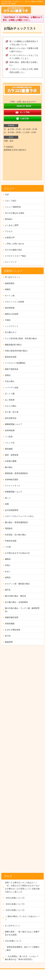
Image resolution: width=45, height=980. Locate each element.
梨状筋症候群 (11, 357)
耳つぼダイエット (13, 277)
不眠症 (8, 320)
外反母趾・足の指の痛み (15, 535)
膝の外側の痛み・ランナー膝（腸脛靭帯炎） (22, 610)
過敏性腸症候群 (12, 617)
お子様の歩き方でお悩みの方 (17, 553)
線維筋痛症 (10, 283)
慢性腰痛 (9, 449)
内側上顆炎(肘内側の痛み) (16, 351)
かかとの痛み (11, 406)
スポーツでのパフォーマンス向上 (19, 516)
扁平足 (8, 590)
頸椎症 (8, 289)
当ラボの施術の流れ (14, 250)
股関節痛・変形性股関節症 (16, 473)
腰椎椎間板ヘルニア (14, 424)
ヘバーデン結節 (12, 388)
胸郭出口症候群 (12, 314)
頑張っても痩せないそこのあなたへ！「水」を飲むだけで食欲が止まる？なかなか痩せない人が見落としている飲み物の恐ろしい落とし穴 (22, 887)
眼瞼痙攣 (9, 642)
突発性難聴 (10, 624)
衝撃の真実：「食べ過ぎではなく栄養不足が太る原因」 (22, 933)
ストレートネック (13, 486)
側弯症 (8, 375)
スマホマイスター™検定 (15, 256)
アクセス (9, 231)
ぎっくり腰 (10, 394)
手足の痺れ (10, 381)
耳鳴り (8, 565)
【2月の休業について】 (15, 910)
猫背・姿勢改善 (12, 455)
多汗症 (8, 636)
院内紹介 (9, 219)
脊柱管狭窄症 (11, 418)
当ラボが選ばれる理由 (15, 213)
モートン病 (10, 296)
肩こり (8, 498)
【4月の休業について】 (15, 898)
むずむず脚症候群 (13, 630)
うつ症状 (9, 437)
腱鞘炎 (8, 559)
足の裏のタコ (11, 332)
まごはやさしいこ (13, 926)
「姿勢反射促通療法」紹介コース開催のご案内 (22, 949)
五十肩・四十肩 (12, 412)
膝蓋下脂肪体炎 (12, 369)
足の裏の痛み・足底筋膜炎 (16, 602)
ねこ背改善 (10, 400)
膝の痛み (9, 467)
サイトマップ (11, 262)
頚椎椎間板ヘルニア (14, 492)
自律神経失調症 (12, 480)
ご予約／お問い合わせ (15, 244)
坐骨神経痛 (10, 430)
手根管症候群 (11, 541)
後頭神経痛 (10, 308)
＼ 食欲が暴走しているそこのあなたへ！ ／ (22, 918)
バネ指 (8, 547)
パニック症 (10, 443)
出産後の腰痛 (11, 461)
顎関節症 (9, 528)
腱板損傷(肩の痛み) (13, 345)
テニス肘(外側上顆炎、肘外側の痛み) (21, 338)
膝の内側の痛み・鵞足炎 (15, 596)
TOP (7, 195)
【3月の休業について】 (15, 904)
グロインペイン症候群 (15, 302)
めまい (8, 571)
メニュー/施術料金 (13, 207)
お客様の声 (10, 238)
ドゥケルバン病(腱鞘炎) (15, 363)
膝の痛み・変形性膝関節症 (16, 522)
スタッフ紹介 (11, 201)
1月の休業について (13, 941)
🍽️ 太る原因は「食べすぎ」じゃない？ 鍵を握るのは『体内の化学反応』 (22, 958)
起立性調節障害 (12, 510)
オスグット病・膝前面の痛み (17, 584)
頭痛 (7, 504)
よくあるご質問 (12, 225)
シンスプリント (12, 326)
